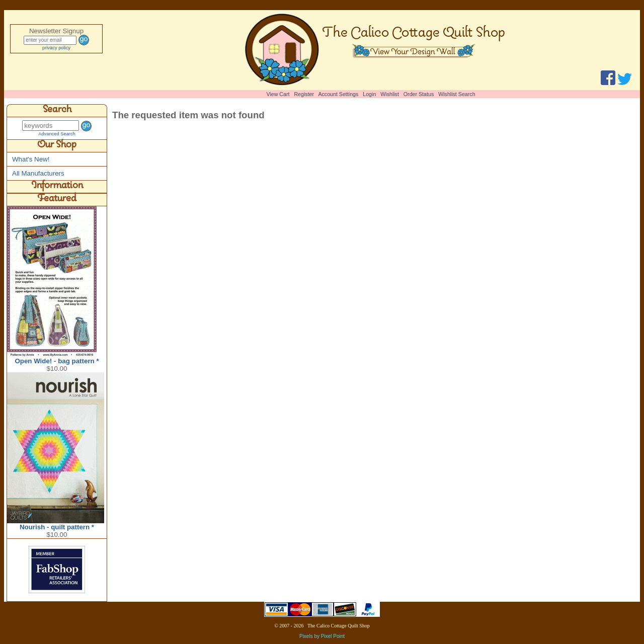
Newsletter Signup (56, 31)
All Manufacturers (38, 173)
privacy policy (56, 48)
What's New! (31, 159)
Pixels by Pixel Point (322, 636)
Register (304, 94)
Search (57, 111)
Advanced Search (57, 134)
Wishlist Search (457, 94)
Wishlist (390, 94)
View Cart (278, 94)
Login (369, 94)
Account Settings (338, 94)
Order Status (419, 94)
